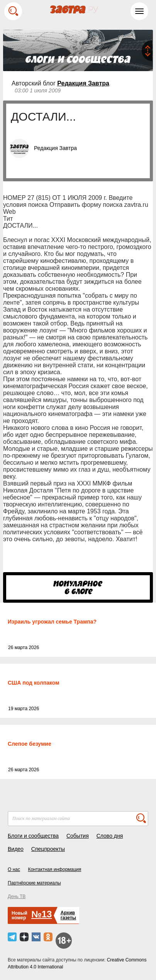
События (78, 836)
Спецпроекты (48, 849)
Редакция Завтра (83, 83)
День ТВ (17, 896)
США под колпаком (34, 683)
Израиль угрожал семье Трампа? (52, 622)
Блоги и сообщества (33, 836)
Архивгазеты (68, 915)
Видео (16, 849)
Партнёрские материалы (34, 883)
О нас (14, 869)
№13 (42, 914)
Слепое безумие (30, 744)
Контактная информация (54, 869)
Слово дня (110, 836)
